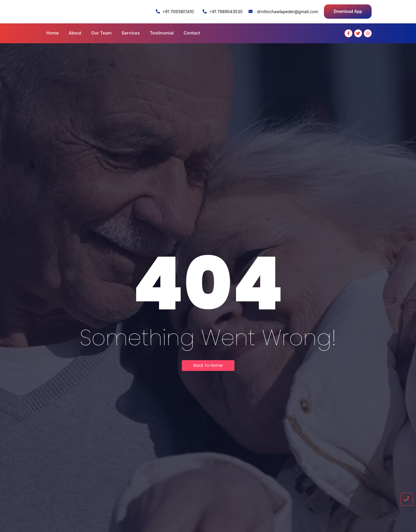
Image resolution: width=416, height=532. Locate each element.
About (75, 33)
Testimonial (162, 33)
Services (131, 33)
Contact (192, 33)
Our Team (101, 33)
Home (53, 33)
